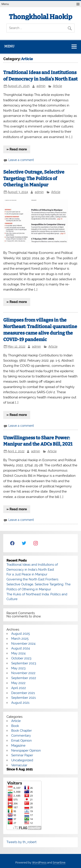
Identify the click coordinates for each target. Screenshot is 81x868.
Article (57, 86)
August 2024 (21, 648)
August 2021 (20, 703)
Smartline (59, 862)
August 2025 (21, 634)
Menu (5, 4)
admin (41, 86)
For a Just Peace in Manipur (27, 574)
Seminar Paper (22, 755)
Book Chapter (21, 731)
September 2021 (23, 698)
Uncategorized (22, 760)
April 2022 (19, 688)
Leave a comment (21, 160)
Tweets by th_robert (21, 842)
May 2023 (18, 668)
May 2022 (18, 683)
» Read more (17, 149)
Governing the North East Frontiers (32, 579)
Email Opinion (21, 741)
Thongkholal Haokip (40, 17)
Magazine (18, 746)
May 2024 (18, 653)
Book (15, 726)
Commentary (21, 736)
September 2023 (24, 663)
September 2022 (24, 678)
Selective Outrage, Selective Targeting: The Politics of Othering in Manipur (34, 179)
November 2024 (23, 644)
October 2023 (21, 658)
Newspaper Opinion (26, 750)
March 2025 (20, 639)
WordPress (39, 862)
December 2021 (23, 693)
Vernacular (19, 765)
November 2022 (23, 673)
